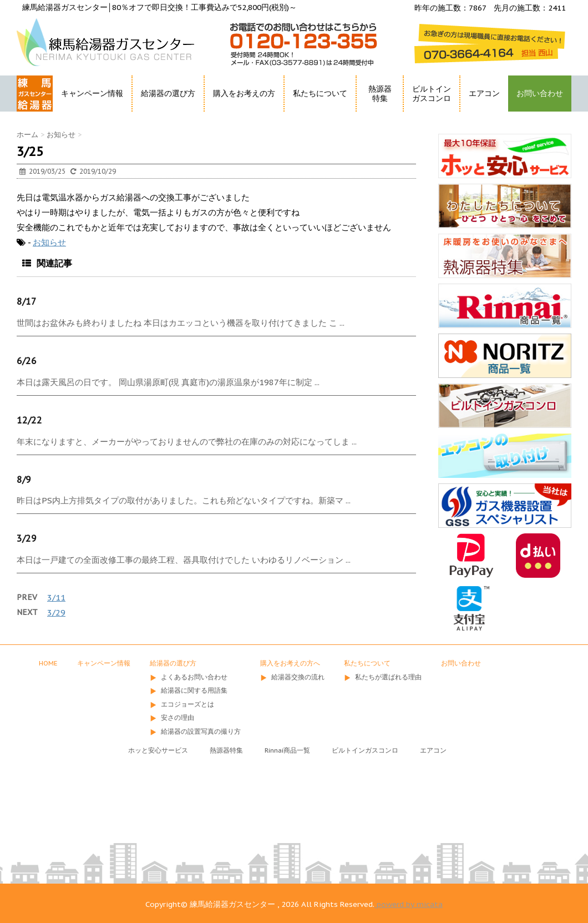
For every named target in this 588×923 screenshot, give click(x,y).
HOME (29, 114)
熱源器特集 (380, 94)
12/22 (29, 420)
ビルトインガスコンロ (432, 94)
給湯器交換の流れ (298, 677)
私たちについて (320, 93)
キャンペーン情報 (92, 93)
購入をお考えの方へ (290, 663)
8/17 (27, 301)
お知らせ (49, 242)
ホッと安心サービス (158, 750)
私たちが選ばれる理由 (388, 677)
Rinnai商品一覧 (287, 750)
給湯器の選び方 (168, 93)
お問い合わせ (540, 93)
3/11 (56, 597)
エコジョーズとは (187, 704)
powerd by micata (409, 904)
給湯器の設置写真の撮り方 (201, 731)
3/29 (27, 538)
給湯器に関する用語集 (194, 690)
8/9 (24, 480)
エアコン (484, 93)
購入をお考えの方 (244, 93)
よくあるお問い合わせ (194, 677)
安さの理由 (178, 717)
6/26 (27, 361)
